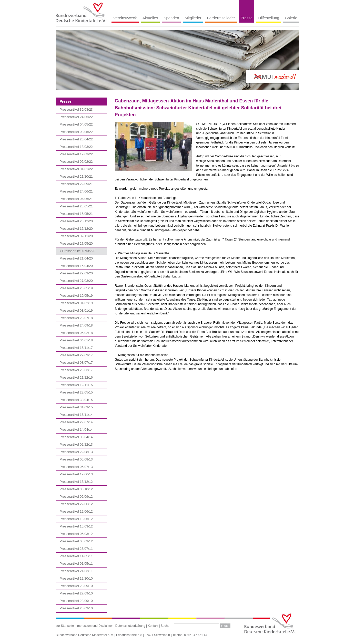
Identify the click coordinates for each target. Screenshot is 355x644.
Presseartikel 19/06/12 (76, 511)
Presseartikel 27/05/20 (76, 243)
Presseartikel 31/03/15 (76, 407)
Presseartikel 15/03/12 (76, 526)
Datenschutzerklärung (130, 626)
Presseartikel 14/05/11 (76, 556)
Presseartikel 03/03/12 (76, 541)
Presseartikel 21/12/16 (76, 377)
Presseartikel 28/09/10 (76, 586)
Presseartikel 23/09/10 (76, 601)
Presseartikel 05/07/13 (76, 467)
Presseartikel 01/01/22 (76, 169)
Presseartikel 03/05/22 (76, 132)
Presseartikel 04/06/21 (76, 199)
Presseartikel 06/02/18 (76, 333)
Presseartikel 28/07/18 (76, 318)
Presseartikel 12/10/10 (76, 578)
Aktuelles (150, 18)
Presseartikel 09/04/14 (76, 437)
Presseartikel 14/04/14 (76, 430)
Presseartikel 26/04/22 (76, 139)
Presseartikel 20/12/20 (76, 221)
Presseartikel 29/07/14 (76, 422)
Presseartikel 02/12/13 (76, 444)
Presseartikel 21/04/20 (76, 258)
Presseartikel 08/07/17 (76, 363)
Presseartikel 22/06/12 (76, 504)
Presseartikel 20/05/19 (76, 288)
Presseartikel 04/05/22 (76, 124)
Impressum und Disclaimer (95, 626)
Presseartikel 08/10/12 (76, 489)
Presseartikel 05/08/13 (76, 459)
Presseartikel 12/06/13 (76, 474)
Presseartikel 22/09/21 (76, 184)
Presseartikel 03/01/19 (76, 310)
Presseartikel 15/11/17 (76, 348)
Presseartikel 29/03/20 (76, 273)
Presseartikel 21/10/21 (76, 176)
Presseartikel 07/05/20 (79, 251)
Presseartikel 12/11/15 (76, 385)
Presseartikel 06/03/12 (76, 534)
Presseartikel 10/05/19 (76, 296)
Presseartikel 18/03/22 (76, 147)
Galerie (291, 18)
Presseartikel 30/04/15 (76, 400)
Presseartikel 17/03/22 (76, 154)
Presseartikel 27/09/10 (76, 593)
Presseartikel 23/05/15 (76, 392)
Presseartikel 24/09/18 (76, 325)
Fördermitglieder (221, 18)
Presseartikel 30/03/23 (76, 109)
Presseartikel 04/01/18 (76, 340)
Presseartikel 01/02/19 (76, 303)
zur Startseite (65, 626)
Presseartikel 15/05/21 (76, 214)
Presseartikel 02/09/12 (76, 497)
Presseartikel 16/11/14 (76, 415)
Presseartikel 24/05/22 (76, 117)
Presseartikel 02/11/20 (76, 236)
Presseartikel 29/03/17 (76, 370)
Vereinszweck (125, 18)
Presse (247, 18)
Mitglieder (193, 18)
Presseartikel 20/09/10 (76, 608)
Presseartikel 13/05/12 (76, 519)
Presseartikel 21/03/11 (76, 571)
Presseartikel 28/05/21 (76, 206)
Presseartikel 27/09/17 (76, 355)
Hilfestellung (269, 18)
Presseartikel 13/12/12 (76, 482)
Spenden (171, 18)
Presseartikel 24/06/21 (76, 191)
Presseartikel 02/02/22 (76, 162)
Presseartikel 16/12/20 (76, 229)
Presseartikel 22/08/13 (76, 452)
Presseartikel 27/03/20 (76, 281)
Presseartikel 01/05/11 (76, 564)
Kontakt (153, 626)
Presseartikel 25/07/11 (76, 549)
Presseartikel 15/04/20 (76, 266)
